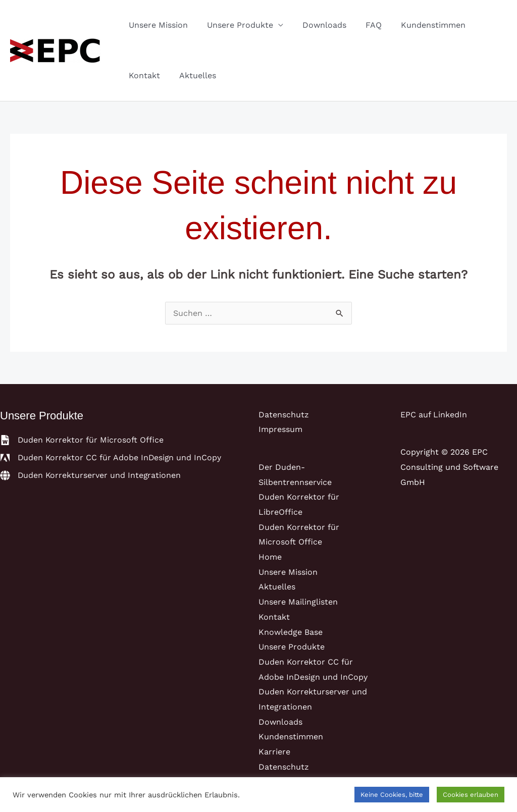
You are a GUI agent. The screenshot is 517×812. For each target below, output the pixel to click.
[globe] (91, 475)
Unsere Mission (157, 25)
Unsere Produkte (236, 25)
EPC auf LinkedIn (434, 415)
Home (270, 557)
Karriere (274, 752)
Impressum (280, 429)
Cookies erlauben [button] (471, 795)
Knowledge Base (291, 632)
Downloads (317, 25)
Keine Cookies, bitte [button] (392, 795)
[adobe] (112, 458)
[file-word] (82, 440)
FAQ (363, 25)
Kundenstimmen (420, 25)
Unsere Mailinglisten (298, 602)
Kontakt (143, 75)
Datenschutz (284, 415)
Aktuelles (193, 75)
